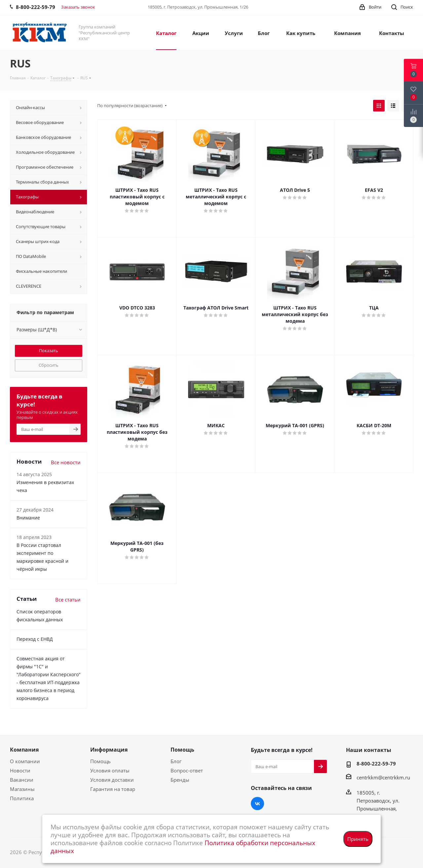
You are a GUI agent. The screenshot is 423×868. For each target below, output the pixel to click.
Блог (176, 761)
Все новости (66, 462)
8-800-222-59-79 (376, 764)
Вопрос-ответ (187, 770)
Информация (109, 750)
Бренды (180, 780)
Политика (22, 798)
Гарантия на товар (113, 789)
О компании (25, 761)
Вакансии (22, 780)
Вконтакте (257, 804)
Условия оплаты (110, 770)
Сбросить (49, 365)
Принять (358, 839)
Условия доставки (112, 780)
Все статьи (68, 599)
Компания (24, 750)
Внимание (28, 518)
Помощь (100, 761)
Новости (20, 770)
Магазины (22, 789)
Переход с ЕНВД (35, 639)
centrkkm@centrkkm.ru (383, 777)
